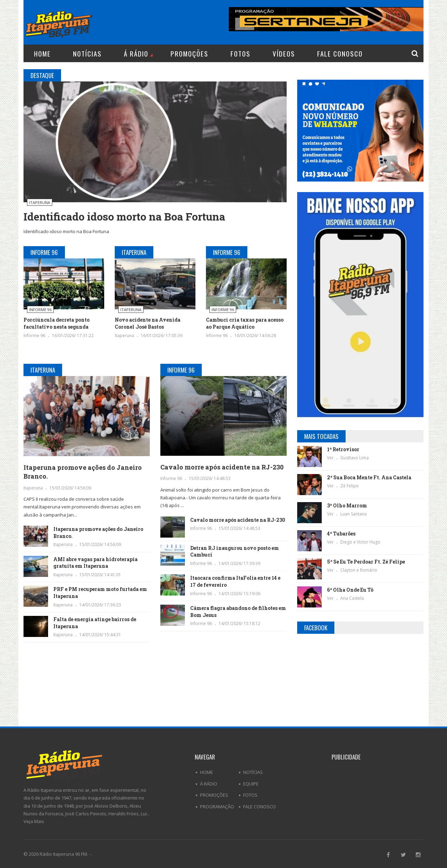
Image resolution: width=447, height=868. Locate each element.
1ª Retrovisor (343, 449)
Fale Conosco (340, 53)
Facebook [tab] (316, 628)
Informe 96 (40, 310)
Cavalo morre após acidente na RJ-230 (222, 467)
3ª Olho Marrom (347, 505)
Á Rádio (138, 53)
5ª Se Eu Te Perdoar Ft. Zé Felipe (366, 562)
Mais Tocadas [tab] (321, 436)
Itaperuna (40, 202)
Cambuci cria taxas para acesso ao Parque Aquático (245, 323)
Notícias (87, 53)
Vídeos (284, 53)
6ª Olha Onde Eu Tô (350, 590)
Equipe (251, 784)
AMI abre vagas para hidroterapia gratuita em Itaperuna (95, 563)
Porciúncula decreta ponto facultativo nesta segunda (56, 323)
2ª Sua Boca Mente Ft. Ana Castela (369, 477)
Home (42, 53)
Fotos (241, 53)
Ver (331, 458)
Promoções (189, 53)
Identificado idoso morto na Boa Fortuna (124, 216)
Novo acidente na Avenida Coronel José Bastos (148, 323)
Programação (217, 807)
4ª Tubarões (341, 534)
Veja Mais (34, 821)
